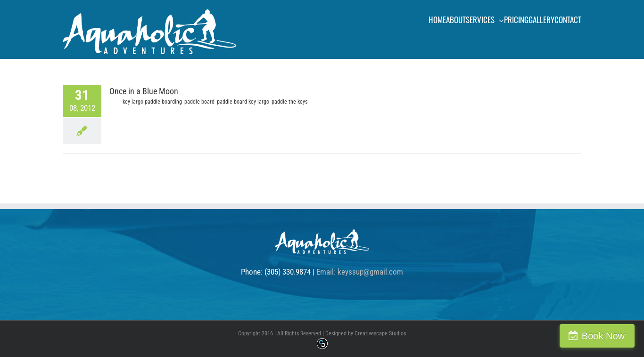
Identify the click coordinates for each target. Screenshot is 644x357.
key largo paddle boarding (152, 102)
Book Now (603, 336)
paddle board (199, 102)
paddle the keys (289, 102)
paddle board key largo (243, 102)
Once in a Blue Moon (144, 91)
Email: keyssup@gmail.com (360, 272)
